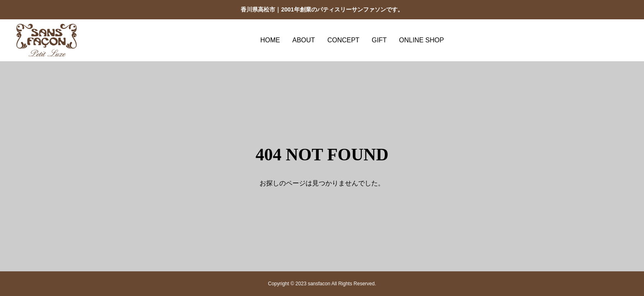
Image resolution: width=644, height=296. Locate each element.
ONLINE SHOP (422, 40)
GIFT (379, 40)
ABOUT (304, 40)
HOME (270, 40)
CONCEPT (343, 40)
